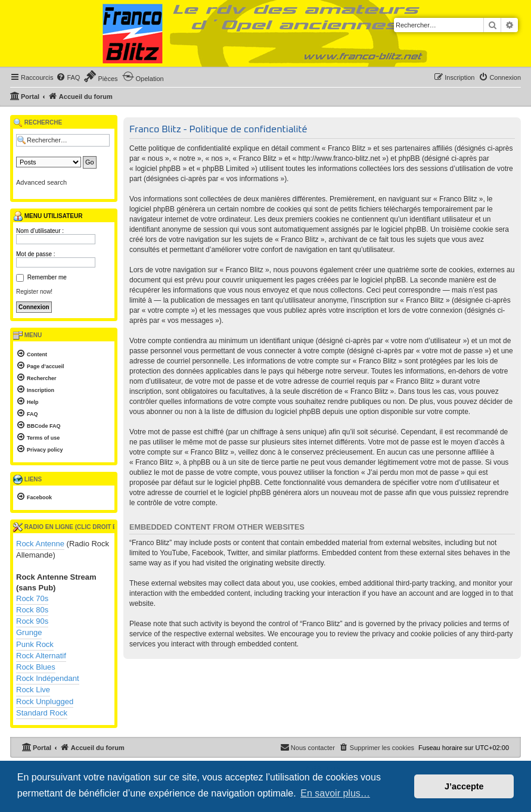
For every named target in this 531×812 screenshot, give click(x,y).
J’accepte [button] (464, 786)
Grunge (29, 632)
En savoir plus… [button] (335, 793)
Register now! (34, 292)
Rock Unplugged (45, 701)
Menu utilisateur (48, 216)
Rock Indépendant (48, 678)
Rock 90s (32, 621)
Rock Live (33, 690)
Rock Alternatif (41, 656)
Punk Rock (35, 644)
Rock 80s (32, 610)
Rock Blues (36, 667)
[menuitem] (68, 77)
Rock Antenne (40, 544)
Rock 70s (32, 598)
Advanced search (41, 182)
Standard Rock (42, 713)
